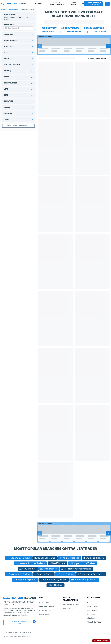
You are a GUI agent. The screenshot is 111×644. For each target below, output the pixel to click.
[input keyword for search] (18, 28)
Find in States (44, 614)
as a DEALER (68, 609)
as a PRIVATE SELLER (71, 605)
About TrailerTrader (94, 622)
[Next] (108, 46)
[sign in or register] (107, 4)
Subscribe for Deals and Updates (16, 623)
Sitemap (29, 632)
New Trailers (44, 603)
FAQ (89, 603)
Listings (39, 4)
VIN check (91, 618)
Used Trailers (92, 610)
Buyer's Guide (92, 606)
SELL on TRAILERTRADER (58, 4)
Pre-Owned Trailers (47, 606)
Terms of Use (20, 632)
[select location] (93, 4)
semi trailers (74, 32)
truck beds (100, 32)
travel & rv (48, 32)
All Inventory (49, 28)
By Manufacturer (46, 610)
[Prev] (40, 46)
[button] (93, 4)
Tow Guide (74, 4)
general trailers (70, 28)
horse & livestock (94, 28)
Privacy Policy (9, 632)
